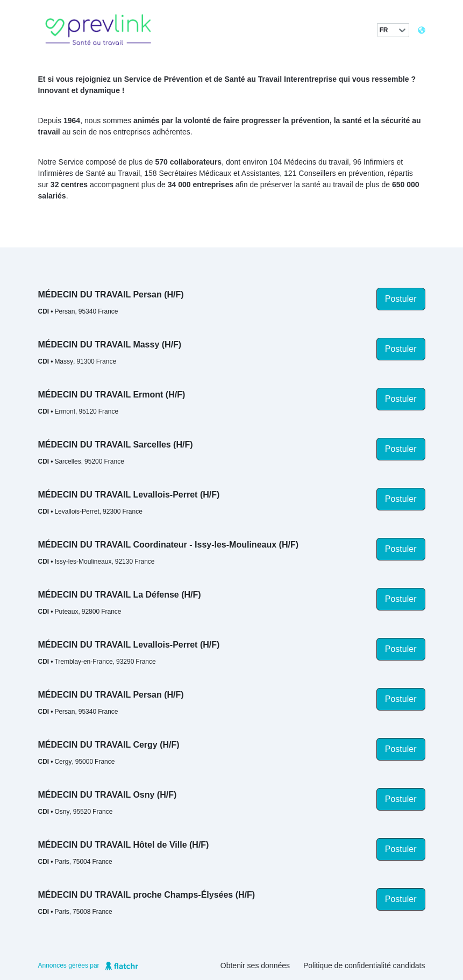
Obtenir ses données (255, 965)
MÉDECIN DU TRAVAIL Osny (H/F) (108, 795)
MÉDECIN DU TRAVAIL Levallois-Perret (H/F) (129, 495)
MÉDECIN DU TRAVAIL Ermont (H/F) (112, 395)
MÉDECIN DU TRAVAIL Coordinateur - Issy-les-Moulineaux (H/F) (168, 545)
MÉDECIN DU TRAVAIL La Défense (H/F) (120, 595)
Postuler (401, 299)
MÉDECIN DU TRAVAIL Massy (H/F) (110, 345)
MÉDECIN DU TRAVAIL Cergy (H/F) (109, 745)
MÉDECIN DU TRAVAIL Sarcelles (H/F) (116, 445)
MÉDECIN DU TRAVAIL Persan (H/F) (111, 294)
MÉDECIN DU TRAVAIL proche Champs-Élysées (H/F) (147, 895)
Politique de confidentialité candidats (364, 965)
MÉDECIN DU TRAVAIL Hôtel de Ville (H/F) (124, 845)
